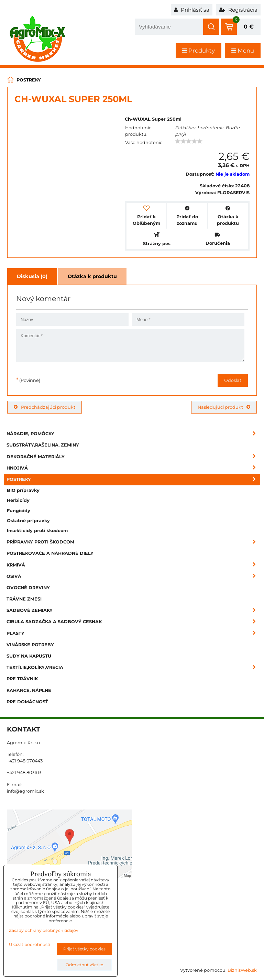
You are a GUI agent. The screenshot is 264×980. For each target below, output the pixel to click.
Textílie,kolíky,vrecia (133, 667)
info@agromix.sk (25, 791)
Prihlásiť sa (192, 10)
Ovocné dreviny (28, 588)
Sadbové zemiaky (133, 610)
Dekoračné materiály (133, 457)
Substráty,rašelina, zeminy (43, 445)
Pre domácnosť (27, 702)
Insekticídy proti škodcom (37, 531)
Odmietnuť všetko (85, 965)
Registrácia (238, 10)
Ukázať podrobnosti (30, 944)
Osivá (133, 576)
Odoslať (233, 380)
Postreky (133, 479)
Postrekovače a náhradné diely (50, 553)
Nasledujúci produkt (224, 407)
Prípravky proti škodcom (133, 542)
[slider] (189, 141)
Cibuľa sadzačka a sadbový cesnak (133, 622)
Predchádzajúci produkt (45, 407)
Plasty (133, 633)
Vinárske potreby (30, 645)
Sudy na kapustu (29, 656)
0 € (249, 27)
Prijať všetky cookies (84, 949)
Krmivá (133, 565)
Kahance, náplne (29, 690)
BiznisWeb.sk (242, 970)
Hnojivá (133, 468)
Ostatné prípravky (28, 521)
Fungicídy (19, 511)
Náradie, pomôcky (133, 434)
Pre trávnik (22, 679)
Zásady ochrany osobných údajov (44, 930)
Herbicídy (18, 500)
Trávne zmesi (24, 599)
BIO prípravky (23, 490)
